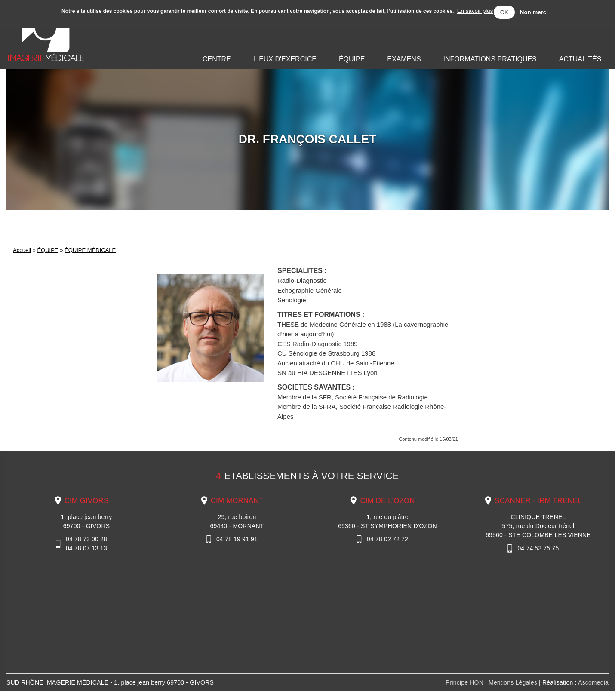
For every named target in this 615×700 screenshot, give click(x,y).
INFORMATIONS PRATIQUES (490, 59)
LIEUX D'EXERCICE (285, 59)
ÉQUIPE (352, 59)
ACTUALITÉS (580, 59)
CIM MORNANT (237, 501)
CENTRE (217, 59)
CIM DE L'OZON (387, 501)
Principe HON (465, 682)
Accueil (22, 250)
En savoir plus (475, 11)
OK (504, 12)
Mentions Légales (513, 682)
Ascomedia (593, 682)
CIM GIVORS (87, 501)
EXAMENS (404, 59)
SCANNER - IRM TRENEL (538, 501)
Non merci (534, 12)
